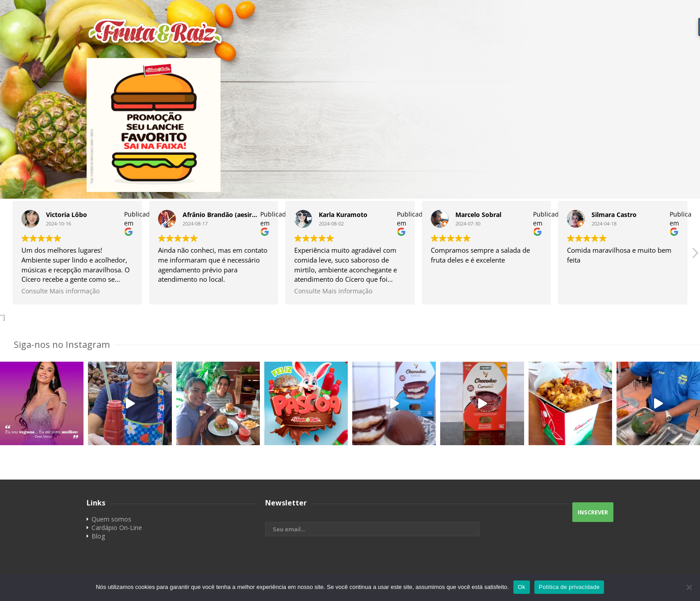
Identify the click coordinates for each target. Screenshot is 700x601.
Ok (522, 587)
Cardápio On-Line (117, 528)
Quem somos (111, 519)
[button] (695, 255)
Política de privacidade (569, 587)
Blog (98, 536)
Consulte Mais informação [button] (60, 291)
